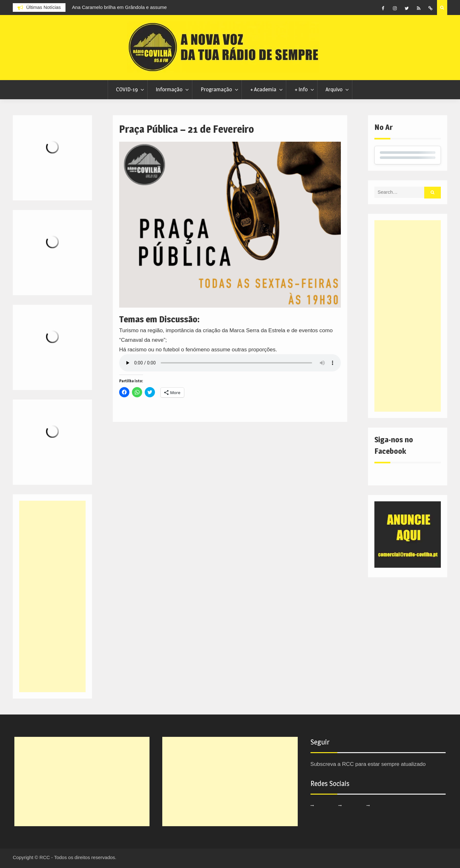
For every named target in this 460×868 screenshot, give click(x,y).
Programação (216, 89)
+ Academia (263, 89)
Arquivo (334, 89)
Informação (169, 89)
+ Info (301, 89)
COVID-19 (127, 89)
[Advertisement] (408, 316)
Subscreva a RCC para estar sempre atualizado (368, 764)
